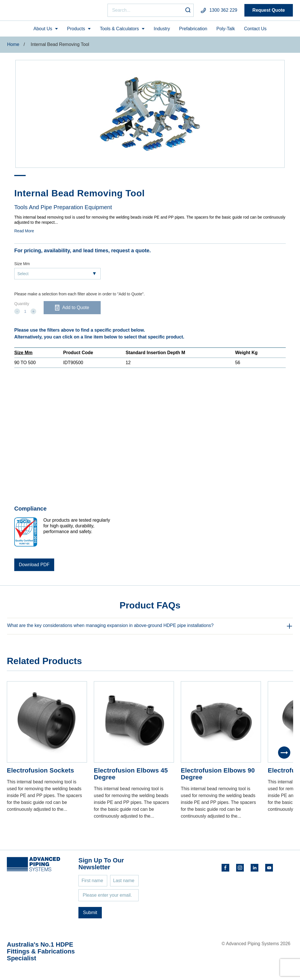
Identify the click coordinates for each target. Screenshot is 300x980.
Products (76, 31)
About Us (43, 31)
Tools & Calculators (119, 31)
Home (13, 47)
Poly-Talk (226, 31)
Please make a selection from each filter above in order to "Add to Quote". (79, 297)
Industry (162, 31)
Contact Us (255, 31)
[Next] (284, 755)
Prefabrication (193, 31)
